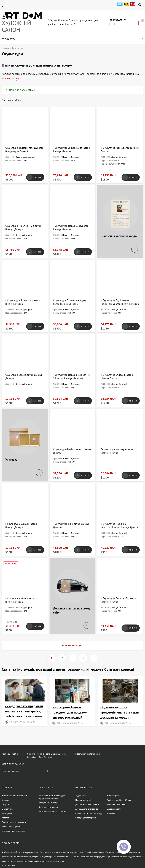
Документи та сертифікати (14, 822)
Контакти (111, 813)
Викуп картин (113, 796)
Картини (6, 800)
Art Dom (14, 722)
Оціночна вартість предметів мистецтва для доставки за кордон (120, 712)
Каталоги (6, 818)
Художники (80, 796)
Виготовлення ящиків (48, 807)
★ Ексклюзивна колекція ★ (15, 796)
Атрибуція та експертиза (87, 809)
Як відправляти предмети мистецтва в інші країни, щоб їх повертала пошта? (24, 711)
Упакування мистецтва (49, 803)
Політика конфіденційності (119, 800)
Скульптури (7, 809)
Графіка (5, 804)
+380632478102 (118, 20)
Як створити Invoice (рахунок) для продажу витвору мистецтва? (70, 712)
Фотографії (7, 813)
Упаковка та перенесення (13, 831)
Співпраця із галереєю (86, 818)
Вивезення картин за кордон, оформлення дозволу (52, 797)
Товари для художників (12, 827)
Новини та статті (83, 800)
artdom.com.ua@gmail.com (88, 754)
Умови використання (116, 804)
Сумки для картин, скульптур (89, 813)
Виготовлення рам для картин (52, 811)
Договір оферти (114, 809)
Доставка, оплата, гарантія (87, 804)
